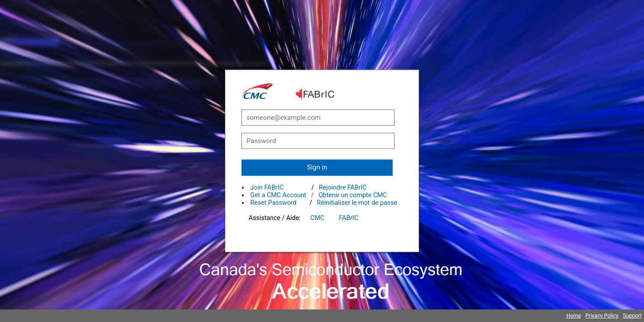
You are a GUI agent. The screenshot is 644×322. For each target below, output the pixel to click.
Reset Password (273, 203)
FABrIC (349, 218)
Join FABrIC (267, 188)
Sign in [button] (317, 167)
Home (573, 316)
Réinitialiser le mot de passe (357, 203)
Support (632, 316)
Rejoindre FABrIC (343, 188)
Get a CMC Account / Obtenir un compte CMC (319, 195)
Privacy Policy (602, 316)
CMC (317, 218)
